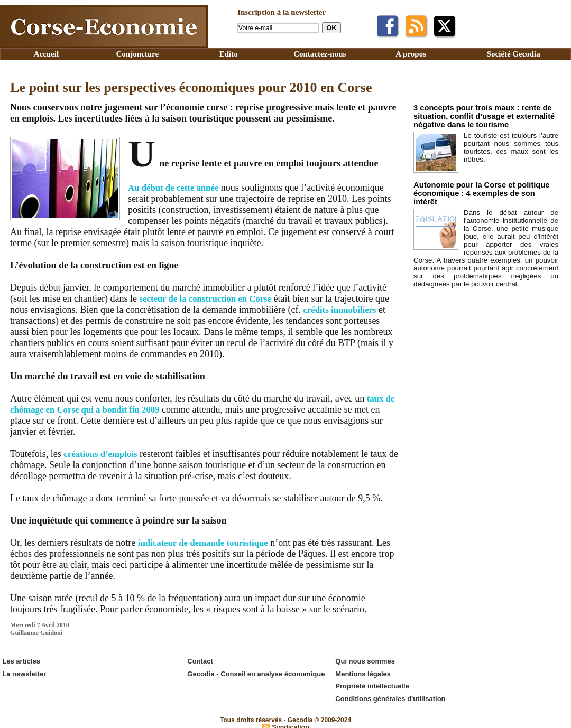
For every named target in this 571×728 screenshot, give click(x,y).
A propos (411, 54)
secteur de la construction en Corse (210, 298)
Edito (229, 54)
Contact (199, 661)
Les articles (21, 661)
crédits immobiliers (358, 310)
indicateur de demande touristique (208, 543)
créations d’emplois (103, 454)
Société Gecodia (514, 54)
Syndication (291, 722)
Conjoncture (138, 54)
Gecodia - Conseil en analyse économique (255, 672)
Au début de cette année (177, 188)
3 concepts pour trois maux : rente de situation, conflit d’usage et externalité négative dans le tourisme (476, 115)
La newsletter (24, 672)
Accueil (46, 54)
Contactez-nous (320, 54)
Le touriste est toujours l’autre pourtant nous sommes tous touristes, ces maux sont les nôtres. (511, 145)
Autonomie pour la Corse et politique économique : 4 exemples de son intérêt (479, 187)
